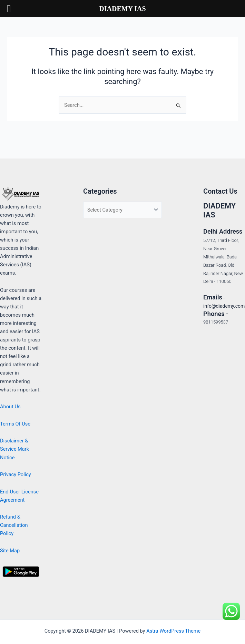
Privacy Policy (16, 474)
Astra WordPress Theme (173, 631)
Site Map (10, 551)
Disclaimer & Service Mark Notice (14, 449)
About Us (10, 407)
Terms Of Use (15, 424)
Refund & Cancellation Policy (14, 525)
